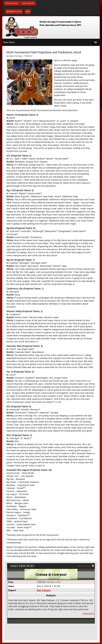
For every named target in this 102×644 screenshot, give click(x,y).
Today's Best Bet (32, 3)
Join (28, 12)
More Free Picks (87, 567)
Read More (89, 615)
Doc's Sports (44, 592)
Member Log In (14, 12)
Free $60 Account (13, 3)
